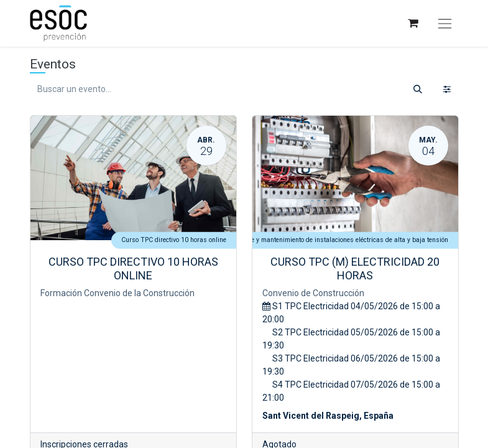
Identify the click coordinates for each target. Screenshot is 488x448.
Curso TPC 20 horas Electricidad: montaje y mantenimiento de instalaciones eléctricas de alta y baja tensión (290, 240)
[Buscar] (418, 89)
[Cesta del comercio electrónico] (412, 23)
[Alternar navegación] (444, 24)
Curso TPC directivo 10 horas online (174, 240)
